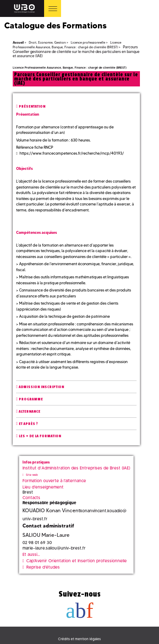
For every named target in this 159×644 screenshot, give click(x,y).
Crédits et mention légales (79, 639)
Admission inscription (41, 387)
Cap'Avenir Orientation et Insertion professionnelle (77, 561)
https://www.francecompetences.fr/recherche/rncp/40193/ (72, 153)
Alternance (29, 412)
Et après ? (28, 424)
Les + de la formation (40, 436)
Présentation (32, 107)
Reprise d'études (43, 567)
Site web (32, 475)
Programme (31, 399)
